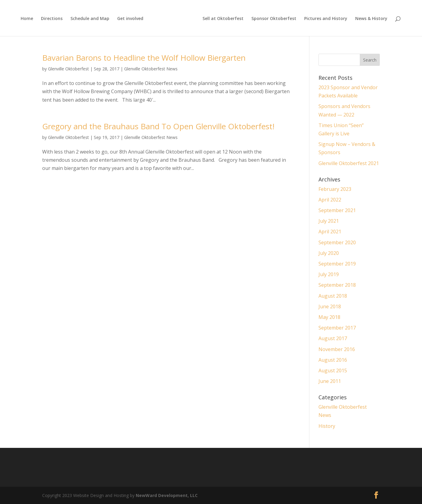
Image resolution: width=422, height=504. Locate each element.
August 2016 (333, 360)
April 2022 (330, 200)
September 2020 (337, 242)
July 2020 (329, 253)
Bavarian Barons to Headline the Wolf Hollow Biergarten (144, 58)
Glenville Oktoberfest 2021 (349, 163)
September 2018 (337, 285)
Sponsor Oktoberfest (274, 19)
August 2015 (333, 370)
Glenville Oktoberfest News (151, 69)
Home (27, 19)
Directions (52, 19)
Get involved (130, 19)
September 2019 (337, 264)
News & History (371, 19)
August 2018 (333, 296)
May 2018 (329, 317)
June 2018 (330, 306)
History (327, 426)
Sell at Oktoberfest (223, 19)
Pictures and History (326, 19)
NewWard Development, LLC (167, 495)
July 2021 (329, 221)
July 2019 (329, 274)
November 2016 (337, 349)
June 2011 (330, 381)
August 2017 (333, 338)
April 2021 (330, 232)
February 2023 (335, 189)
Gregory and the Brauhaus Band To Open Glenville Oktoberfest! (158, 126)
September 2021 (337, 210)
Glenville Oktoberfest (68, 69)
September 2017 (337, 328)
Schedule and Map (90, 19)
